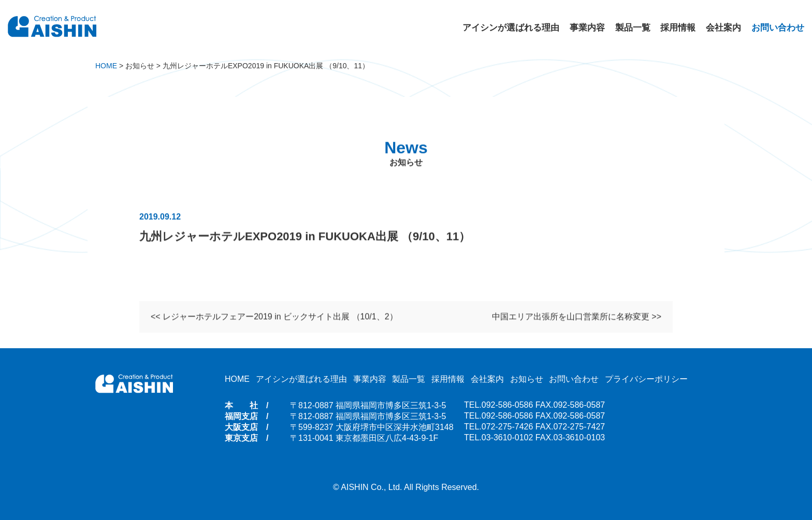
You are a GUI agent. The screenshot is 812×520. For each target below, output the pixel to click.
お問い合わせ (778, 28)
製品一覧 (633, 28)
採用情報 (678, 28)
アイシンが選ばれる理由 (511, 28)
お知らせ (527, 379)
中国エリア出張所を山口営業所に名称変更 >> (577, 317)
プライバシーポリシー (646, 379)
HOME (237, 379)
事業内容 (587, 28)
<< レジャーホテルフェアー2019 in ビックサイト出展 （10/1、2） (274, 317)
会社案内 (723, 28)
